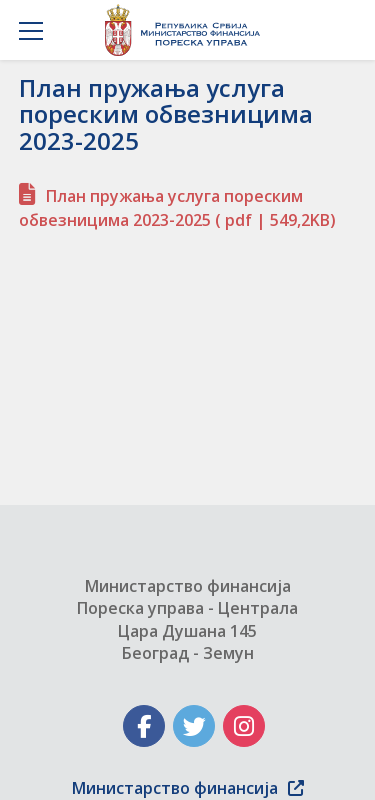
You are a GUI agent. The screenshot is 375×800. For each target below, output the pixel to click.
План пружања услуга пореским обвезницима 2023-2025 (177, 208)
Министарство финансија (188, 788)
